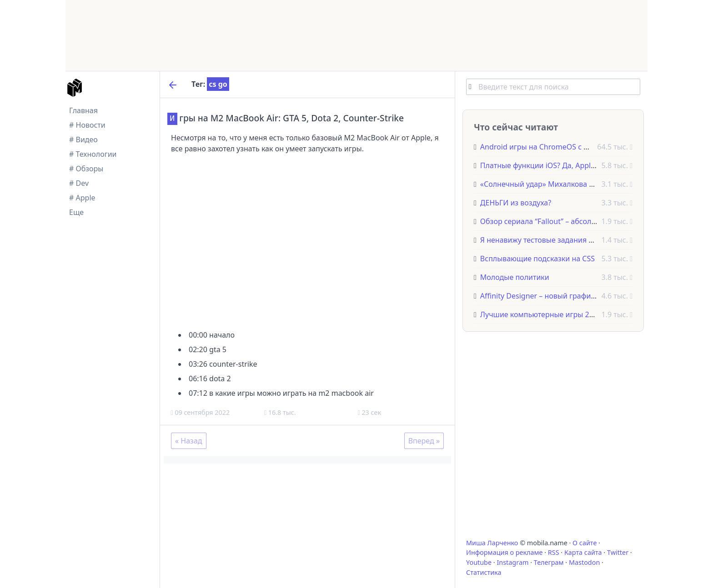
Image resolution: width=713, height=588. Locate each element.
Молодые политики (515, 277)
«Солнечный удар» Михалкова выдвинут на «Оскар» (572, 184)
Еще (76, 212)
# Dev (79, 183)
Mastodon (584, 562)
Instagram (512, 562)
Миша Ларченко (492, 543)
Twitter (618, 552)
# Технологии (93, 154)
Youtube (479, 562)
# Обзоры (86, 169)
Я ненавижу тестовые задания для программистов (570, 240)
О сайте (585, 543)
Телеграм (549, 562)
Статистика (484, 572)
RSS (554, 552)
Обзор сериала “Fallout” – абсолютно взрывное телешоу (579, 221)
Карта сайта (583, 552)
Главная (83, 110)
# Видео (83, 140)
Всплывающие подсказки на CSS (537, 259)
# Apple (82, 198)
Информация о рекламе (505, 552)
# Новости (87, 125)
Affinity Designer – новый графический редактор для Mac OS (587, 296)
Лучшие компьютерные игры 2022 (541, 314)
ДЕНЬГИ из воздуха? (516, 203)
